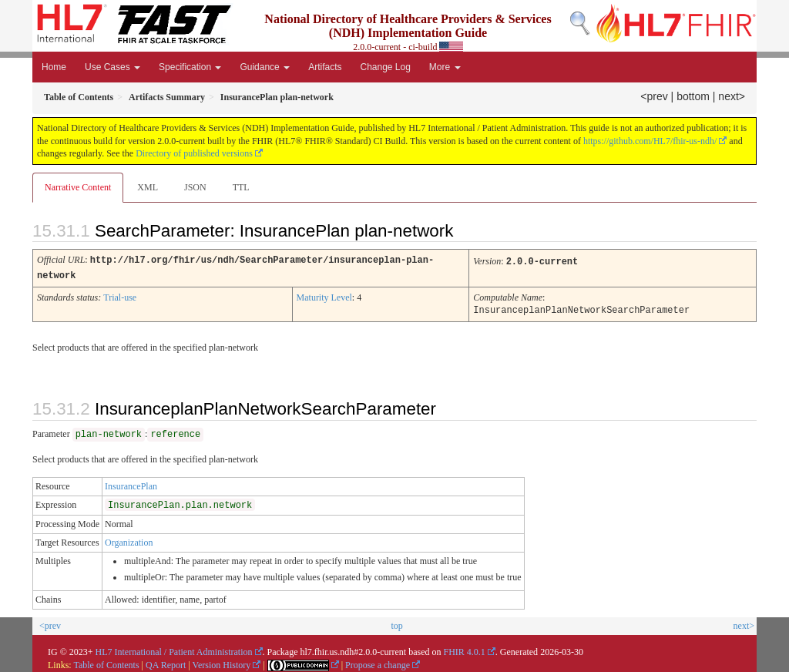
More (445, 67)
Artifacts (325, 67)
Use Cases (112, 67)
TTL (241, 187)
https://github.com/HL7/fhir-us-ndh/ (650, 141)
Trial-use (120, 296)
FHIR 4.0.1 (464, 650)
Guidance (265, 67)
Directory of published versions (194, 153)
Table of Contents (106, 663)
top (396, 623)
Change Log (385, 67)
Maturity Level (324, 296)
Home (54, 67)
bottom (693, 96)
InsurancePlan (131, 484)
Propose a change (378, 663)
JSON (195, 187)
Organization (129, 540)
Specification (190, 67)
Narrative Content (78, 187)
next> (732, 96)
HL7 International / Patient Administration (174, 650)
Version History (222, 663)
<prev (654, 96)
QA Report (166, 663)
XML (148, 187)
